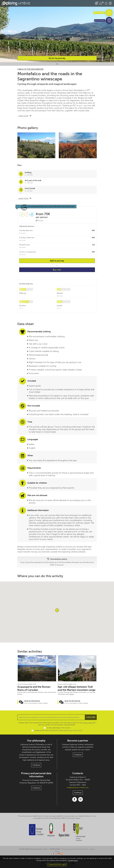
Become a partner (78, 743)
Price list (40, 221)
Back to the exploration (31, 69)
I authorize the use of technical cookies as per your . (58, 733)
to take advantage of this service (58, 730)
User (101, 3)
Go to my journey (57, 58)
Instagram (81, 802)
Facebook (74, 802)
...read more (23, 116)
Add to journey (57, 261)
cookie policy (77, 733)
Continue (36, 767)
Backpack (110, 3)
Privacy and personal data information (36, 777)
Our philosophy (36, 743)
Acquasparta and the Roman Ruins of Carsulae (35, 689)
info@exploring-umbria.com (78, 790)
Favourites (106, 3)
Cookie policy (90, 851)
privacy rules (84, 725)
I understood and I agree (57, 865)
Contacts (78, 775)
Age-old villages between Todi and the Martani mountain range (77, 689)
